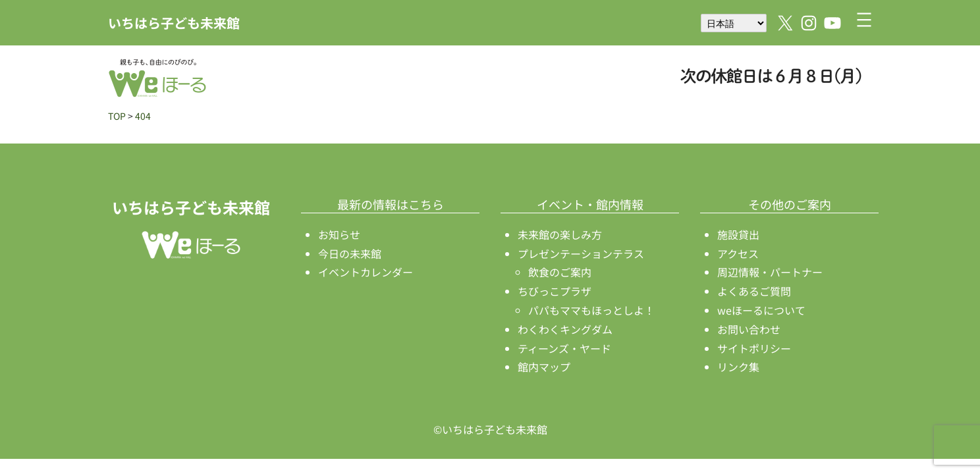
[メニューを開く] (864, 20)
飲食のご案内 (560, 272)
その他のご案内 (790, 204)
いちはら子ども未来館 (174, 23)
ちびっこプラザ (555, 291)
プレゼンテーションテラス (581, 253)
